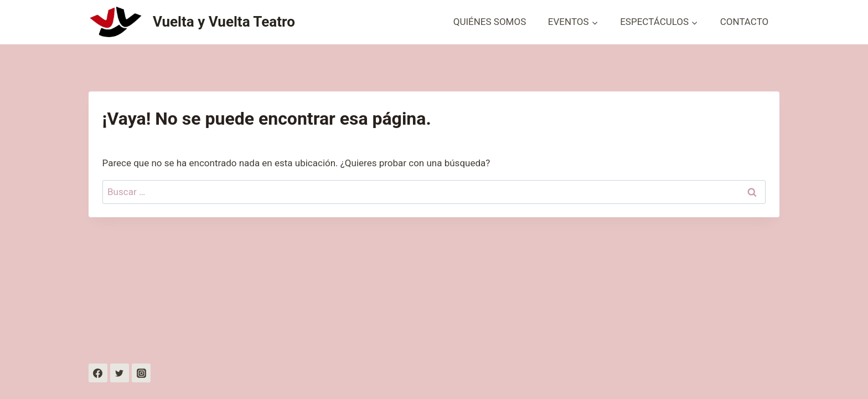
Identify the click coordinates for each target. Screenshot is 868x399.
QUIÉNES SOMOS (490, 22)
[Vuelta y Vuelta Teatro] (192, 22)
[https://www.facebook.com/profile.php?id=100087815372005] (98, 373)
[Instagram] (141, 373)
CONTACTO (745, 22)
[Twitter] (120, 373)
